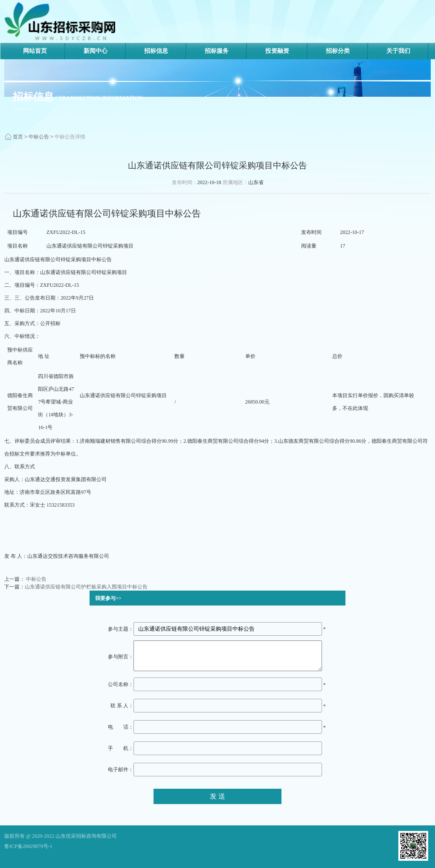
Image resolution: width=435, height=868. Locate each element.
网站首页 (35, 51)
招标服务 (217, 51)
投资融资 (277, 51)
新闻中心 (96, 51)
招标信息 (156, 51)
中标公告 (39, 137)
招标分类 (338, 51)
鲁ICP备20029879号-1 (28, 846)
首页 (18, 137)
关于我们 (398, 51)
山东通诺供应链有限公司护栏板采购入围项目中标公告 (86, 587)
